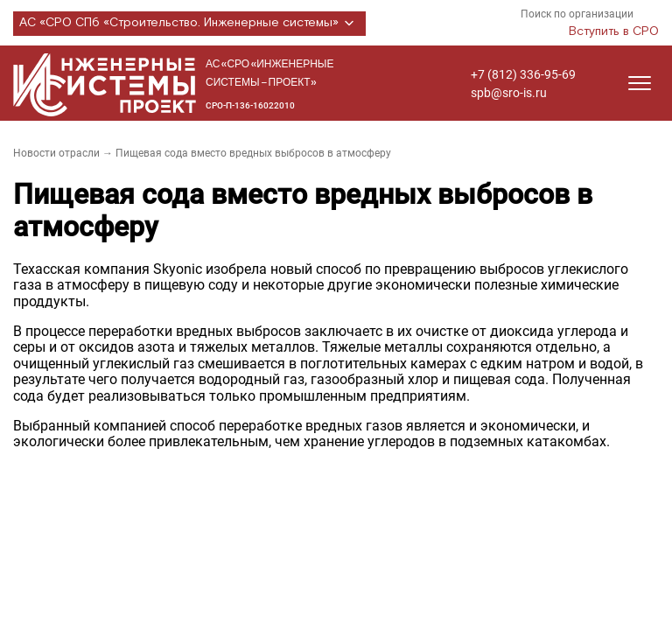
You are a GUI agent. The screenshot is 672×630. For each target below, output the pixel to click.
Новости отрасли (56, 153)
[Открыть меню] (640, 83)
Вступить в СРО (614, 31)
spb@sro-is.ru (509, 93)
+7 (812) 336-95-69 (523, 74)
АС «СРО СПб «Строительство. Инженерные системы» (189, 24)
